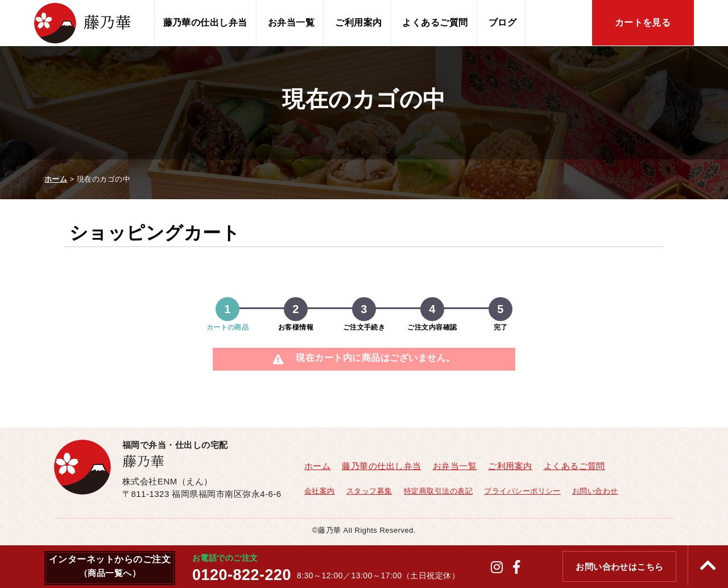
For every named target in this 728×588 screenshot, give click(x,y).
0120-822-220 (242, 575)
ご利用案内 (358, 22)
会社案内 (320, 491)
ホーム (317, 466)
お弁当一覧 (291, 22)
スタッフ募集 (369, 491)
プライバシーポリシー (522, 491)
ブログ (502, 22)
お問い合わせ (595, 491)
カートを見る (643, 22)
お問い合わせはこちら (620, 567)
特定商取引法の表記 (438, 491)
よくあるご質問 (435, 22)
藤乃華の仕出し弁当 (205, 22)
